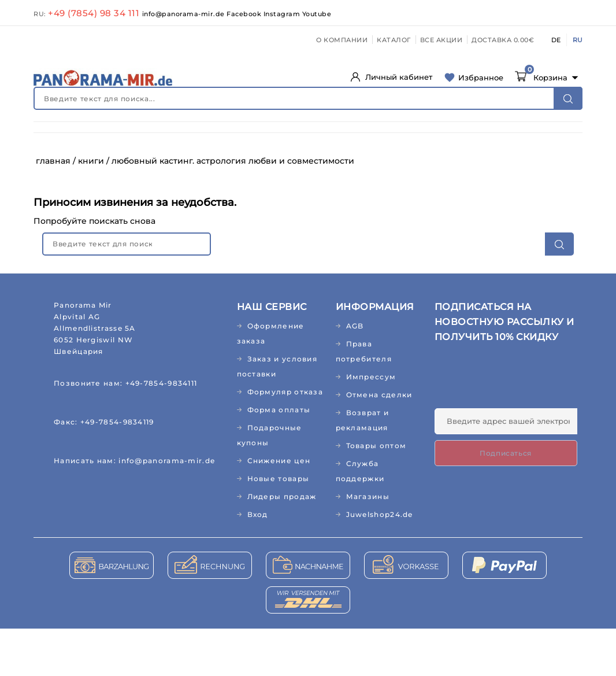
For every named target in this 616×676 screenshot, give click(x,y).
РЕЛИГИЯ (287, 162)
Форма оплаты (279, 457)
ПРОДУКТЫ (322, 138)
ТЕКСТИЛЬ (487, 138)
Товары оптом (376, 493)
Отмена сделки (379, 442)
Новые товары (279, 526)
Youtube (317, 14)
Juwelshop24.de (380, 562)
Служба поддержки (360, 518)
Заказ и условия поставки (277, 414)
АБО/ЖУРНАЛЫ (71, 162)
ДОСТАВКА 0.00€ (503, 40)
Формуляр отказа (285, 439)
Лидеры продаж (282, 544)
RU (578, 40)
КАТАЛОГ (394, 40)
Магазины (368, 544)
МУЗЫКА (179, 162)
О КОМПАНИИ (342, 40)
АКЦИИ (426, 162)
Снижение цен (279, 508)
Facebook (245, 14)
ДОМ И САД (384, 138)
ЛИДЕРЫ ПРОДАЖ (359, 162)
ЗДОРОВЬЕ (119, 138)
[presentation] (522, 427)
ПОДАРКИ (233, 162)
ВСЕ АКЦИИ (441, 40)
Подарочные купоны (270, 483)
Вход (258, 562)
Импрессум (371, 424)
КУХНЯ (437, 138)
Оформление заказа (271, 381)
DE (556, 40)
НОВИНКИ (61, 138)
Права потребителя (364, 399)
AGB (355, 373)
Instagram (283, 14)
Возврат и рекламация (363, 468)
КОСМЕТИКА (183, 138)
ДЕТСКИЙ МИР (254, 138)
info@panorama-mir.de (185, 14)
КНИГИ (132, 162)
